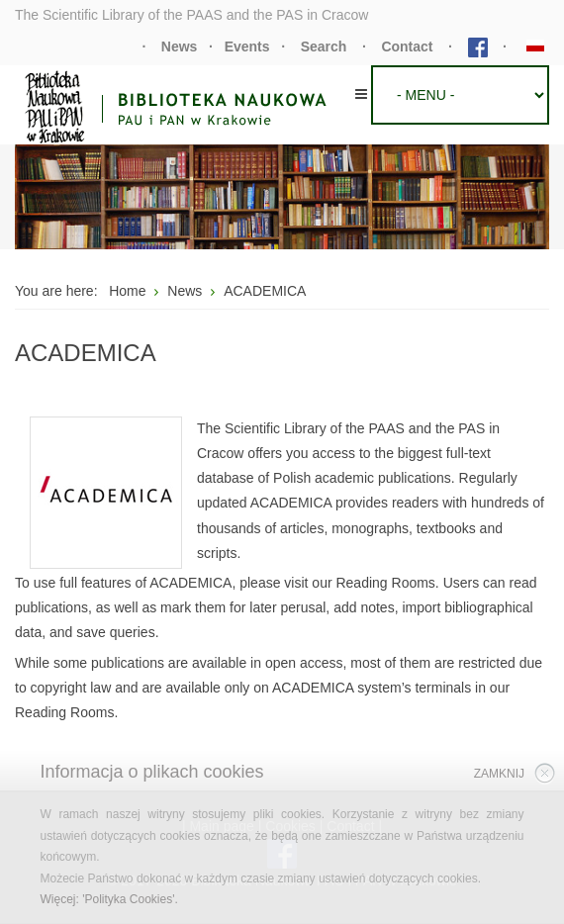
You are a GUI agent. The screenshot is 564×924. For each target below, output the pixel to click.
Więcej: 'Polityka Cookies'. (109, 899)
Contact (407, 46)
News (180, 46)
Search (324, 46)
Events (247, 46)
